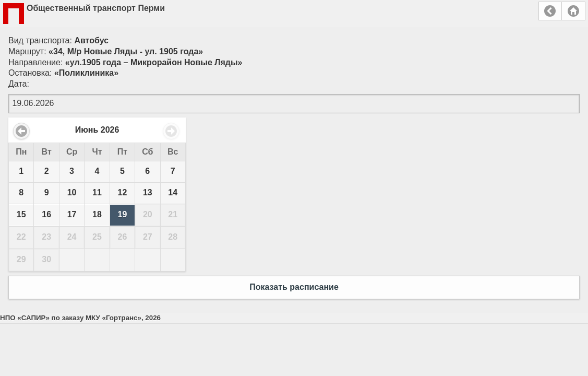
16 (46, 214)
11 (97, 192)
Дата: (19, 84)
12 (123, 192)
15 (21, 214)
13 (148, 192)
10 (72, 192)
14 (173, 192)
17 (72, 214)
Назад (550, 11)
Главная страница (573, 11)
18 (97, 214)
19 (123, 214)
